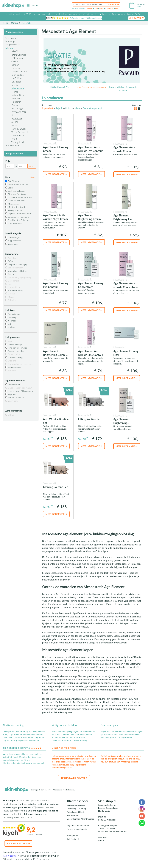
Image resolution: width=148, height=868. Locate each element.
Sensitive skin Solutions (17, 217)
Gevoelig (11, 317)
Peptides (11, 394)
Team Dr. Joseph (20, 132)
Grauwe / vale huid (15, 351)
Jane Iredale (18, 75)
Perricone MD (19, 112)
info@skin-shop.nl (116, 759)
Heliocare (16, 68)
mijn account (136, 18)
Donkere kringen (14, 344)
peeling (90, 8)
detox (102, 8)
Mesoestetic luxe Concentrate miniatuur (123, 88)
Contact (102, 840)
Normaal (11, 321)
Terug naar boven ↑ (74, 778)
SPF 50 (10, 415)
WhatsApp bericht (129, 762)
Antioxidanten (13, 385)
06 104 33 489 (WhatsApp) (114, 831)
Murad (15, 92)
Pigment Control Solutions (19, 214)
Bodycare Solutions (15, 191)
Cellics (15, 61)
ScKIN (15, 122)
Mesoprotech (13, 204)
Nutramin (16, 102)
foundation (109, 8)
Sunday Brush (19, 129)
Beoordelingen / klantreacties (80, 819)
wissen (33, 177)
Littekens (11, 361)
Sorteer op (47, 105)
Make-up (10, 41)
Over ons (102, 837)
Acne (9, 341)
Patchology (17, 108)
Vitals (14, 139)
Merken (14, 23)
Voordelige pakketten (16, 271)
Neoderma (17, 98)
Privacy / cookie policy (77, 829)
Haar (9, 284)
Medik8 (15, 85)
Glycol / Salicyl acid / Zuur (19, 388)
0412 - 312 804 (108, 829)
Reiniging (11, 300)
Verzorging (11, 38)
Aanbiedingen (12, 145)
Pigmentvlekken (14, 367)
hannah (15, 65)
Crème (10, 261)
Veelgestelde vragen (76, 805)
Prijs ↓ (69, 108)
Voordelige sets (14, 223)
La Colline (17, 78)
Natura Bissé (18, 95)
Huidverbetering (14, 290)
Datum (92, 108)
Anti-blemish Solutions (17, 184)
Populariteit (47, 108)
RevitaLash (17, 119)
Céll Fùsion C (18, 58)
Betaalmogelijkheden (76, 812)
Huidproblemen (14, 287)
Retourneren (73, 815)
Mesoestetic (18, 88)
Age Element (12, 181)
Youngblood (18, 142)
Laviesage (16, 82)
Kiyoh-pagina (10, 856)
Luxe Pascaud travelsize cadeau (91, 87)
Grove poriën (13, 354)
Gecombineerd (13, 314)
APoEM (15, 51)
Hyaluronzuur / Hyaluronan (19, 391)
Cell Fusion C (73, 839)
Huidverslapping (14, 357)
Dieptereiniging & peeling (18, 277)
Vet (8, 324)
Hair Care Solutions (15, 201)
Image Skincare (19, 71)
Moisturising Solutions (17, 207)
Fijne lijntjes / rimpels (16, 348)
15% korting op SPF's (59, 87)
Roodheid (11, 370)
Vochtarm (11, 327)
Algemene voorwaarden (78, 825)
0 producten (141, 4)
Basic (9, 188)
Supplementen (13, 44)
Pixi (13, 115)
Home (6, 23)
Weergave (137, 105)
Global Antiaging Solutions (19, 197)
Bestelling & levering (76, 809)
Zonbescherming (14, 268)
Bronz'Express (19, 55)
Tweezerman (18, 135)
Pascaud (16, 105)
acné (96, 8)
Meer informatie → (56, 174)
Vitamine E (12, 401)
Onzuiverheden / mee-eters (19, 364)
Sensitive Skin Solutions (17, 220)
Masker (10, 297)
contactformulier (115, 756)
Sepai (14, 125)
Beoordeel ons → (19, 843)
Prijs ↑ (59, 108)
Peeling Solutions (14, 210)
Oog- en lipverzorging (16, 264)
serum (117, 8)
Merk (77, 108)
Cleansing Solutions (16, 194)
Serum (10, 274)
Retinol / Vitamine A (16, 397)
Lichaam (10, 294)
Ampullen (11, 258)
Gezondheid (12, 281)
